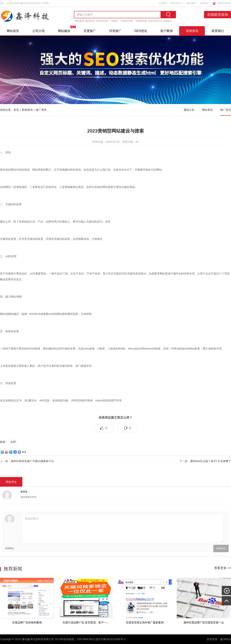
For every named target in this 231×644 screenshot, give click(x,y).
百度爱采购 (141, 21)
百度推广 (164, 3)
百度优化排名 (155, 21)
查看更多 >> (223, 568)
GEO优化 (175, 3)
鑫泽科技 (90, 21)
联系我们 (205, 3)
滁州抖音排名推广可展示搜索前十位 (32, 461)
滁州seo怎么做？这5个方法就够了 (211, 461)
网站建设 (191, 3)
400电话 (167, 21)
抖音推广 (115, 31)
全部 (13, 442)
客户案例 (167, 31)
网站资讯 (207, 110)
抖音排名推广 (103, 21)
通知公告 (189, 110)
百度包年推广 (127, 21)
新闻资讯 (192, 31)
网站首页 (13, 31)
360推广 (115, 21)
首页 (16, 110)
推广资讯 (41, 110)
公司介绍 (38, 31)
